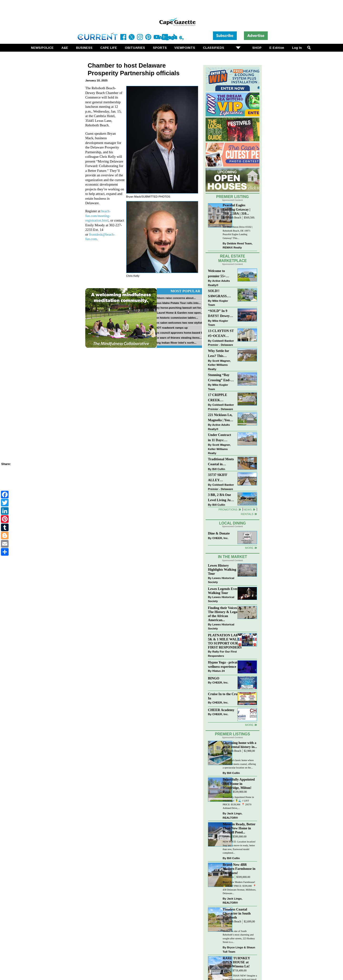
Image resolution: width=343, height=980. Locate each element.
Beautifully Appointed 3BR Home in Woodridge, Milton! (239, 783)
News (248, 509)
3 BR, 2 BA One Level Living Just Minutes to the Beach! (221, 498)
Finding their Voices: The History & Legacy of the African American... (224, 614)
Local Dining (232, 523)
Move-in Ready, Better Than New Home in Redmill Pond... (239, 828)
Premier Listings (232, 734)
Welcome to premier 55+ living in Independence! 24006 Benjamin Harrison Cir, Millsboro (220, 274)
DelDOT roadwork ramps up (169, 328)
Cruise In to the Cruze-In (225, 696)
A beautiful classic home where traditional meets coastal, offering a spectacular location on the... (239, 764)
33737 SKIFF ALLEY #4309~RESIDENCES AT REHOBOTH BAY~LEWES (221, 478)
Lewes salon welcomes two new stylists (177, 323)
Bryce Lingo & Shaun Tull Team (239, 949)
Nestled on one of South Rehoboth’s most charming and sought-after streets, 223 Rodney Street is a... (239, 937)
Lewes (226, 837)
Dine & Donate (219, 533)
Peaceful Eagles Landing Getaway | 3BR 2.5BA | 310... (237, 209)
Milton (227, 792)
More (249, 548)
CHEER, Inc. (220, 538)
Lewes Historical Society (221, 580)
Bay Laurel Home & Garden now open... (177, 313)
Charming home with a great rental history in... (240, 745)
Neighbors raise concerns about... (173, 298)
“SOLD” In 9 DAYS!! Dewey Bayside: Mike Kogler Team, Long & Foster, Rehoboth (219, 314)
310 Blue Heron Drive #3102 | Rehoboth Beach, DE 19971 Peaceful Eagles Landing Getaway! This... (238, 233)
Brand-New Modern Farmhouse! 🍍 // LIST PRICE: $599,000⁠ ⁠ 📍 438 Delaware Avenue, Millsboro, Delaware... (239, 888)
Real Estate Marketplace (232, 258)
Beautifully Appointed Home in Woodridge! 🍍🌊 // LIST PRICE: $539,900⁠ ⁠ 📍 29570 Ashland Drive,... (238, 803)
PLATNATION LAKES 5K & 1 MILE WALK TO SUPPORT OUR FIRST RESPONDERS (225, 641)
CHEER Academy (221, 710)
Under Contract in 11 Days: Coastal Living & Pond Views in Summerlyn (220, 438)
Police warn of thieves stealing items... (176, 338)
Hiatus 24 (218, 671)
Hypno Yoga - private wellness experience (223, 664)
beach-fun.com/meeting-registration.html (98, 216)
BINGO (214, 678)
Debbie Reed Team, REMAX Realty (238, 245)
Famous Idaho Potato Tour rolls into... (176, 303)
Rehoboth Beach (232, 218)
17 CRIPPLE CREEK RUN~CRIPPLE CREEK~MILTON (221, 398)
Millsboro (228, 877)
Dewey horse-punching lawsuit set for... (177, 308)
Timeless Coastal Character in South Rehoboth (237, 913)
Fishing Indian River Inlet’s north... (174, 343)
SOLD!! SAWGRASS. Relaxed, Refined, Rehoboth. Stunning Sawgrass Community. (221, 294)
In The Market (232, 557)
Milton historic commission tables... (174, 318)
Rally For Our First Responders (222, 654)
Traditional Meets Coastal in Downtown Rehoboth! (221, 462)
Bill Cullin (219, 469)
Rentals (247, 514)
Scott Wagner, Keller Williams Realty (219, 365)
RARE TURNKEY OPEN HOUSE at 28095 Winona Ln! (236, 962)
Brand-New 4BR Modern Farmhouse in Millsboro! (239, 869)
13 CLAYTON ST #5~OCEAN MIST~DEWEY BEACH (221, 334)
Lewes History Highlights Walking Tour (222, 569)
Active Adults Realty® (219, 283)
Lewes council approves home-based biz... (179, 333)
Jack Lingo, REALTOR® (233, 815)
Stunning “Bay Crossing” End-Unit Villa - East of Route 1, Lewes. (220, 378)
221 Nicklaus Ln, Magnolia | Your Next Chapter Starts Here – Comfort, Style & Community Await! (220, 418)
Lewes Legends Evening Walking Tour (225, 591)
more (249, 725)
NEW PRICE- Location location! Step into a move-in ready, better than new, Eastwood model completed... (239, 847)
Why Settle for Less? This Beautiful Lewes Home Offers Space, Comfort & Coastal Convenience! (221, 354)
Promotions (228, 509)
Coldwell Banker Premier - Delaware (221, 343)
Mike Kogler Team (218, 303)
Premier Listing (233, 197)
